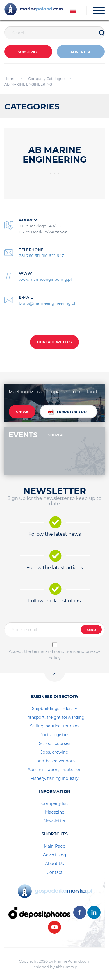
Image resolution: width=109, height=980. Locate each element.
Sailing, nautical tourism (54, 726)
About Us (54, 864)
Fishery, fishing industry (54, 778)
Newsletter (55, 821)
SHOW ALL (57, 435)
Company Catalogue (46, 79)
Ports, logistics (54, 735)
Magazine (55, 812)
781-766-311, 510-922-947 (41, 255)
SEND (91, 630)
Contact (55, 872)
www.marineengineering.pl (45, 279)
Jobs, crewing (54, 752)
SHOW (22, 412)
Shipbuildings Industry (54, 709)
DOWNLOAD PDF (68, 412)
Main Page (54, 846)
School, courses (55, 743)
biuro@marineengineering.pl (47, 303)
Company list (55, 803)
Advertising (54, 855)
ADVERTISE (81, 52)
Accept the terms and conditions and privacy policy (54, 655)
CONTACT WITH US (54, 342)
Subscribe (28, 52)
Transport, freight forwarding (55, 717)
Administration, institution (55, 770)
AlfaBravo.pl (67, 967)
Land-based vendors (54, 761)
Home (10, 79)
